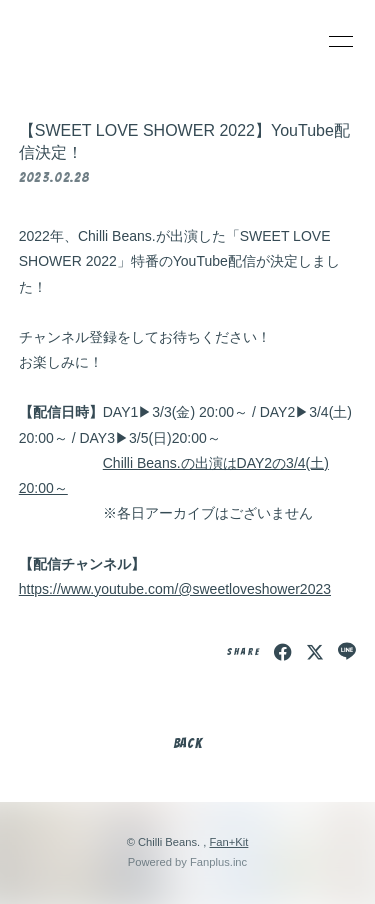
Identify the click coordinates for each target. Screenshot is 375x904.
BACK (188, 743)
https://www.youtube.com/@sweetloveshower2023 (175, 589)
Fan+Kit (228, 842)
